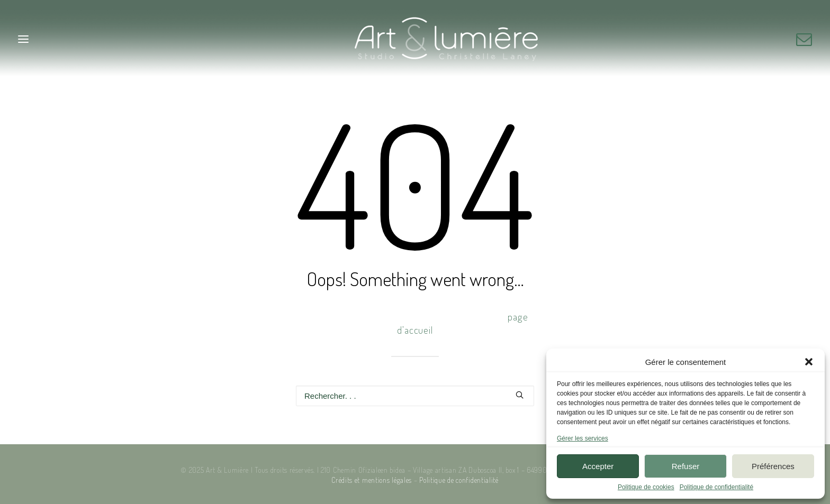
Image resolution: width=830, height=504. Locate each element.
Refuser (686, 466)
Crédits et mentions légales (372, 480)
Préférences (773, 466)
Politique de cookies (646, 487)
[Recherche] (415, 396)
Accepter (598, 466)
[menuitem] (804, 39)
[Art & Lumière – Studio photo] (415, 39)
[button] (809, 362)
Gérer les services (583, 438)
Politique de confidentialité (716, 487)
